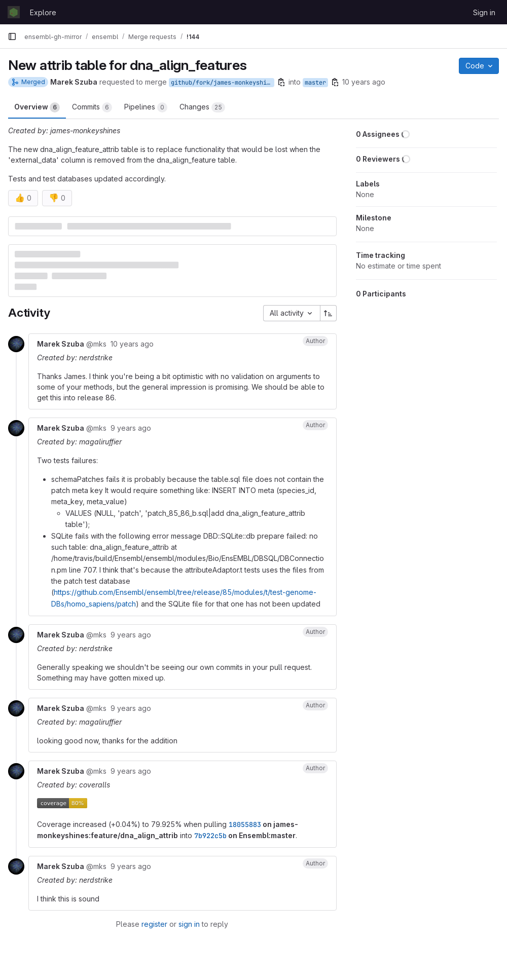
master (315, 83)
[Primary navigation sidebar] (12, 36)
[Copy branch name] (281, 82)
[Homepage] (14, 12)
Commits (92, 107)
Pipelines (146, 107)
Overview (37, 107)
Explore (43, 12)
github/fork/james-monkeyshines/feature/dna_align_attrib (223, 83)
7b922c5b (210, 836)
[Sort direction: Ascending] (329, 313)
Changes (202, 107)
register (154, 924)
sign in (189, 924)
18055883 (245, 824)
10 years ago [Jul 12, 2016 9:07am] (364, 82)
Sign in (484, 12)
